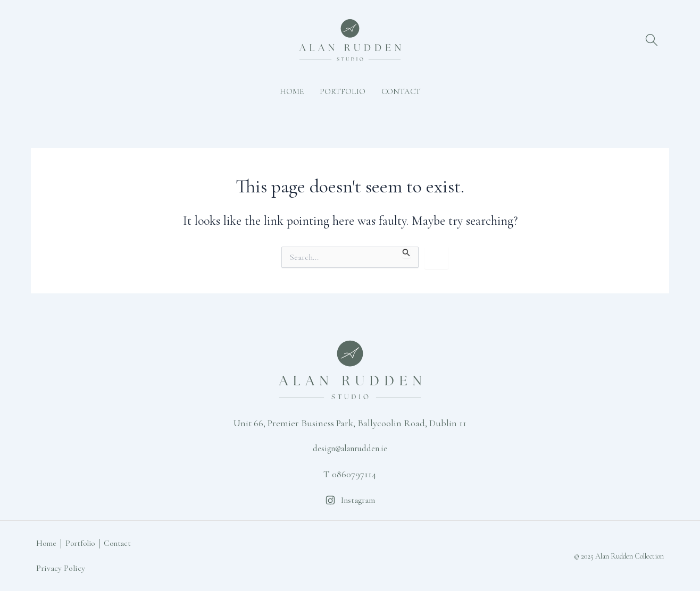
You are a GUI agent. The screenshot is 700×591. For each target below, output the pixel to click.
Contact (401, 91)
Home (292, 91)
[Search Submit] (406, 252)
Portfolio (343, 91)
